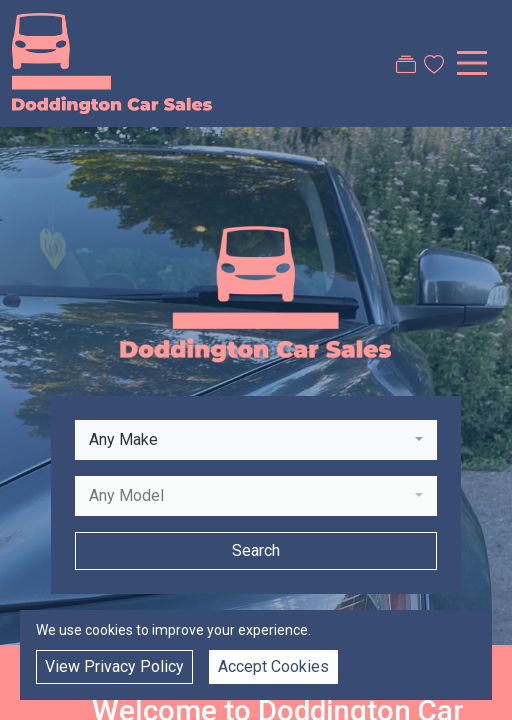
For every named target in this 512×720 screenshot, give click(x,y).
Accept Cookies (273, 666)
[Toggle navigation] (472, 63)
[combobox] (256, 440)
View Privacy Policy (114, 666)
